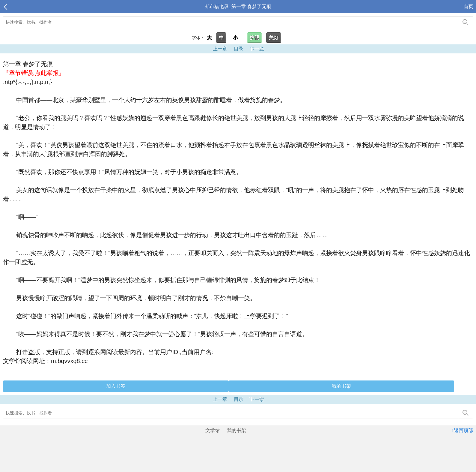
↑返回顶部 (462, 430)
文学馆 (213, 430)
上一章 (220, 49)
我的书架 (341, 386)
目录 (239, 49)
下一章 (257, 49)
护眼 (254, 38)
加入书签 (116, 386)
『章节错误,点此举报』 (34, 73)
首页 (469, 6)
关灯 (274, 38)
